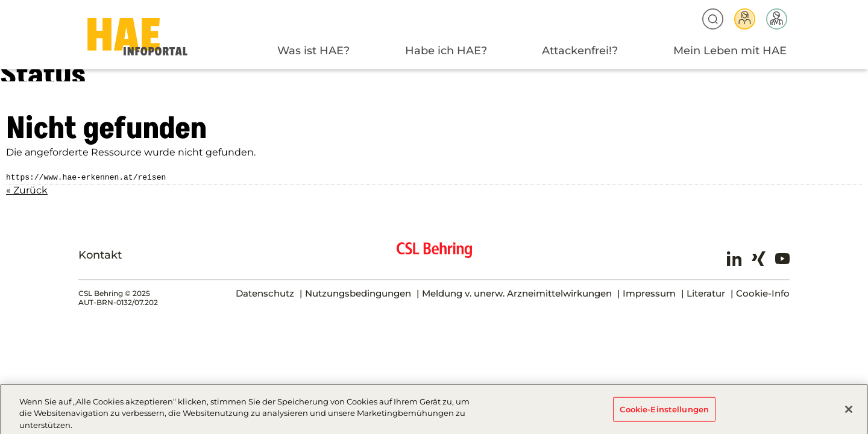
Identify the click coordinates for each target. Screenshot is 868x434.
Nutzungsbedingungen (358, 292)
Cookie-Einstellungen (664, 412)
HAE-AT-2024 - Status (137, 37)
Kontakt (100, 254)
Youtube (782, 257)
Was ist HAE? (313, 51)
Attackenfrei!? (580, 51)
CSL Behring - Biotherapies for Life (434, 254)
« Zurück (27, 189)
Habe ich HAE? (446, 51)
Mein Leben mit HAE (730, 51)
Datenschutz (265, 292)
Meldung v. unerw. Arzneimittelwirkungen (517, 292)
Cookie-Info (763, 292)
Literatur (706, 292)
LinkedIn (734, 257)
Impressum (649, 292)
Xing (758, 257)
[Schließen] (849, 412)
